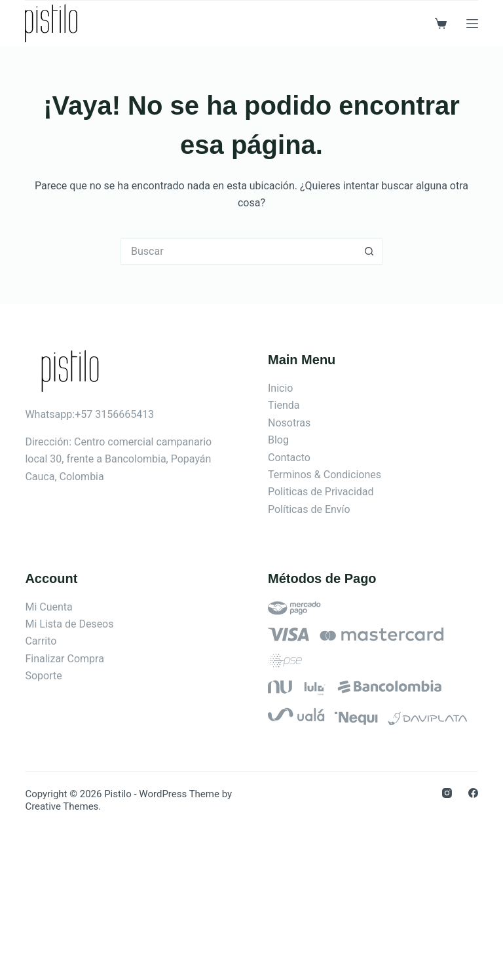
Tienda (284, 405)
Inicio (280, 388)
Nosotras (289, 423)
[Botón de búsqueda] (369, 252)
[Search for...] (238, 252)
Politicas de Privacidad (321, 492)
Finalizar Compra (64, 659)
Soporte (43, 676)
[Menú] (472, 24)
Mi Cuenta (48, 607)
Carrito (41, 641)
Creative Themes (62, 806)
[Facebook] (473, 793)
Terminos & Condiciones (325, 475)
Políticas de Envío (309, 509)
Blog (278, 440)
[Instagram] (447, 793)
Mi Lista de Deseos (69, 624)
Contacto (289, 458)
